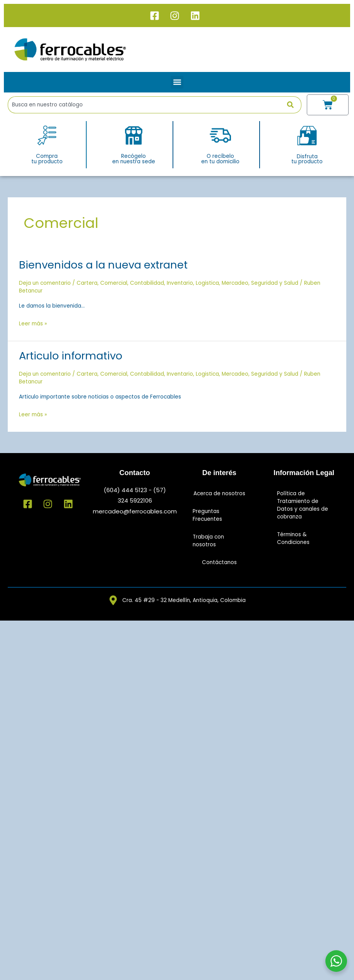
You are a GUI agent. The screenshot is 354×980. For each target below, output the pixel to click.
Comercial (114, 283)
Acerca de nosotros (219, 493)
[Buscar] (294, 105)
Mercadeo (235, 283)
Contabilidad (147, 283)
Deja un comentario (45, 283)
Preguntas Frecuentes (207, 515)
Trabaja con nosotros (208, 541)
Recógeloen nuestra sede (134, 159)
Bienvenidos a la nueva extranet (103, 265)
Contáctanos (219, 562)
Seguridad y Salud (275, 283)
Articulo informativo (71, 356)
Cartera (87, 283)
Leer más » (33, 323)
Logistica (207, 283)
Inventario (180, 283)
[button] (177, 82)
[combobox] (147, 105)
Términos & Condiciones (293, 538)
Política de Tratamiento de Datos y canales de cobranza (303, 505)
